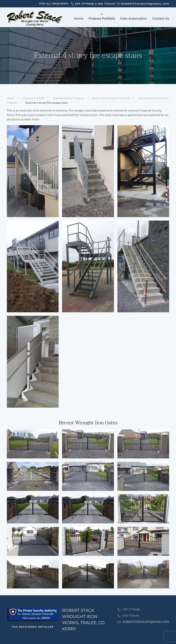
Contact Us (161, 19)
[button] (33, 444)
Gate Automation (134, 19)
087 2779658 (84, 4)
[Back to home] (35, 19)
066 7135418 (106, 4)
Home (79, 19)
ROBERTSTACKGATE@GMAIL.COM (146, 622)
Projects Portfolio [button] (102, 19)
